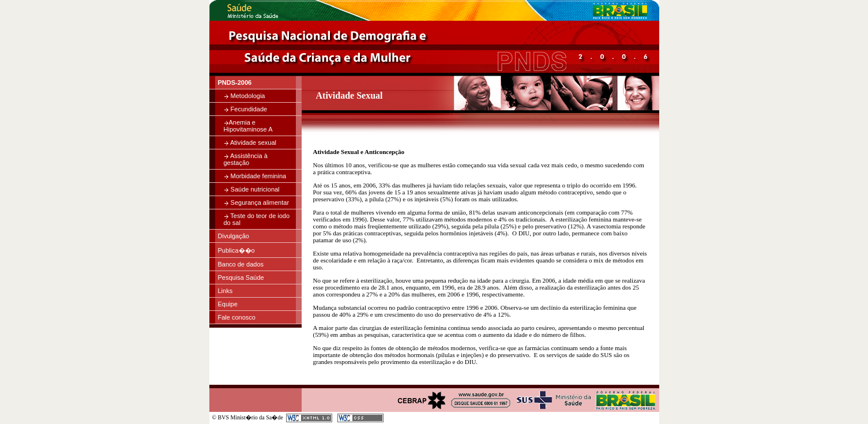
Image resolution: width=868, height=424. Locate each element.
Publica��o (236, 250)
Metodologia (245, 96)
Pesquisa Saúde (241, 277)
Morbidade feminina (255, 176)
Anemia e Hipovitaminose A (248, 126)
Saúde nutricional (252, 189)
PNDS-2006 (235, 82)
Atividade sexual (250, 142)
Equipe (228, 304)
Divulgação (234, 236)
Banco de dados (241, 264)
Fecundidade (246, 109)
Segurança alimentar (257, 202)
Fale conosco (237, 317)
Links (226, 291)
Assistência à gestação (246, 159)
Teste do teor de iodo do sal (257, 219)
